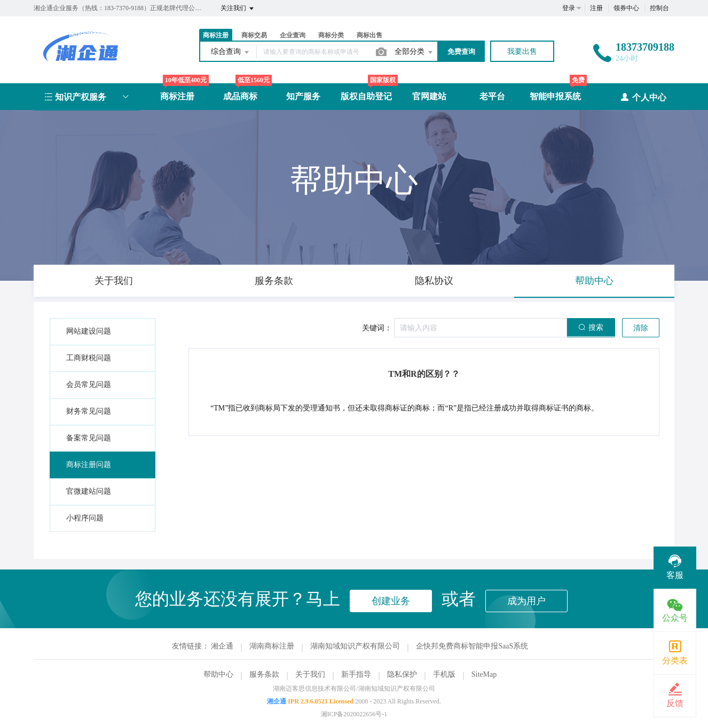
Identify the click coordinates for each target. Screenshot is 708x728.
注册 (596, 8)
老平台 (492, 96)
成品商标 (240, 96)
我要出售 (522, 52)
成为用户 (526, 601)
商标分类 (331, 35)
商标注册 (216, 35)
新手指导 (356, 674)
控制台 (659, 8)
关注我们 (238, 9)
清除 (641, 328)
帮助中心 (218, 674)
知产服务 (303, 96)
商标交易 (254, 35)
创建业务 (391, 601)
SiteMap (484, 674)
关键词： (377, 328)
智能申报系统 (555, 96)
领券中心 (626, 8)
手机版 (444, 674)
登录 (569, 8)
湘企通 (222, 646)
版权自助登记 (366, 96)
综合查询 (231, 52)
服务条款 (264, 674)
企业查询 (293, 35)
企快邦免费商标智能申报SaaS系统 (472, 646)
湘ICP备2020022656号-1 (354, 714)
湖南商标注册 (272, 646)
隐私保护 (402, 674)
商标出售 (369, 35)
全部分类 (414, 52)
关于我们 (310, 674)
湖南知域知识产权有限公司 (355, 646)
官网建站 (429, 96)
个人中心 (643, 97)
